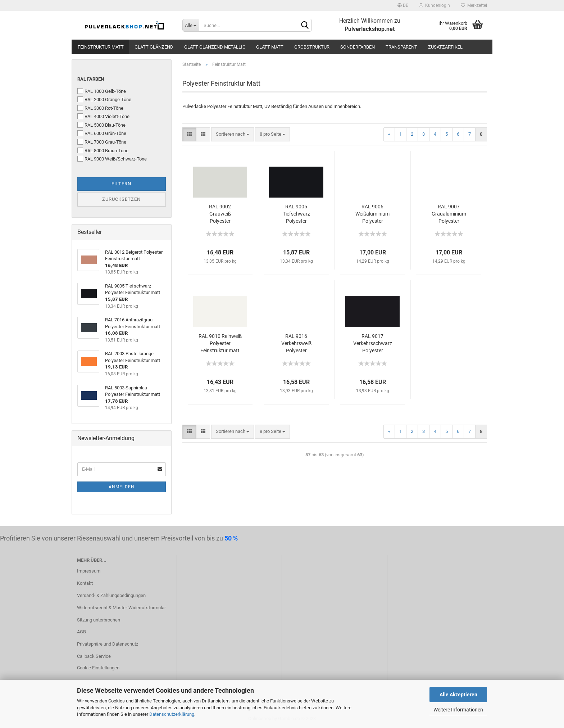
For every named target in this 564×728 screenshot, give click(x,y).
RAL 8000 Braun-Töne (103, 150)
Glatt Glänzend (154, 47)
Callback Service (94, 656)
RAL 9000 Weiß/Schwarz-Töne (112, 159)
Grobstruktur (312, 47)
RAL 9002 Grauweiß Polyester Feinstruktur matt (220, 214)
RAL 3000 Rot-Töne (100, 108)
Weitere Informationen (458, 710)
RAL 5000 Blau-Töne (101, 125)
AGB (81, 632)
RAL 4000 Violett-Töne (103, 116)
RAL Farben (91, 79)
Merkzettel (474, 5)
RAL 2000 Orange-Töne (104, 99)
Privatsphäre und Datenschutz (108, 644)
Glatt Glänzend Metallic (215, 47)
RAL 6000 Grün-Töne (102, 133)
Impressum (89, 571)
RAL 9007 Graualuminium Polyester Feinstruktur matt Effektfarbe (449, 214)
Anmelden (122, 487)
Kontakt (85, 583)
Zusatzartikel (445, 47)
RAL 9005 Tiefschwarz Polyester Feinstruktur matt (296, 214)
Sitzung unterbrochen (99, 620)
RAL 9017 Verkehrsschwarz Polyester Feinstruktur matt (372, 344)
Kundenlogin (435, 5)
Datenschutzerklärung (172, 714)
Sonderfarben (358, 47)
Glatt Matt (270, 47)
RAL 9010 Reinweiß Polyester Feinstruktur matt (220, 343)
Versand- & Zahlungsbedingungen (111, 595)
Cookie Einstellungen (98, 668)
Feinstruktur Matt (101, 47)
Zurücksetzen (121, 199)
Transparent (401, 47)
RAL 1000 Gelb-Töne (102, 91)
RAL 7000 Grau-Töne (102, 142)
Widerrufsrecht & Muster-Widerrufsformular (121, 608)
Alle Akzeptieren (458, 695)
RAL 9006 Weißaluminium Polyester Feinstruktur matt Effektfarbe (372, 214)
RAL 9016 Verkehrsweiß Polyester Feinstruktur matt (296, 344)
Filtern (121, 184)
